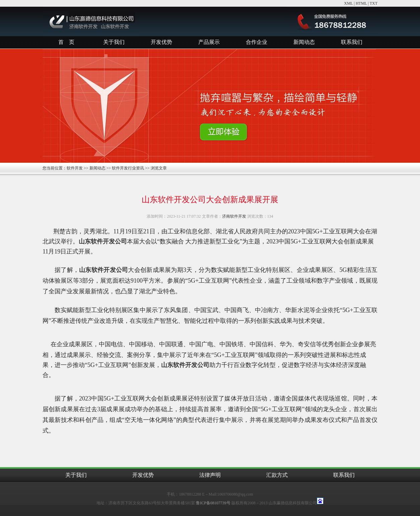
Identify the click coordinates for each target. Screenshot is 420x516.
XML (348, 3)
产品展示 (209, 42)
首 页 (66, 42)
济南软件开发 (83, 27)
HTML (361, 3)
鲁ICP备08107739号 (213, 503)
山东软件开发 (115, 27)
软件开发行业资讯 (128, 168)
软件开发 (75, 168)
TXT (374, 3)
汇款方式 (277, 475)
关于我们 (114, 42)
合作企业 (257, 42)
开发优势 (161, 42)
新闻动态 (304, 42)
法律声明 (210, 475)
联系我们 (352, 42)
